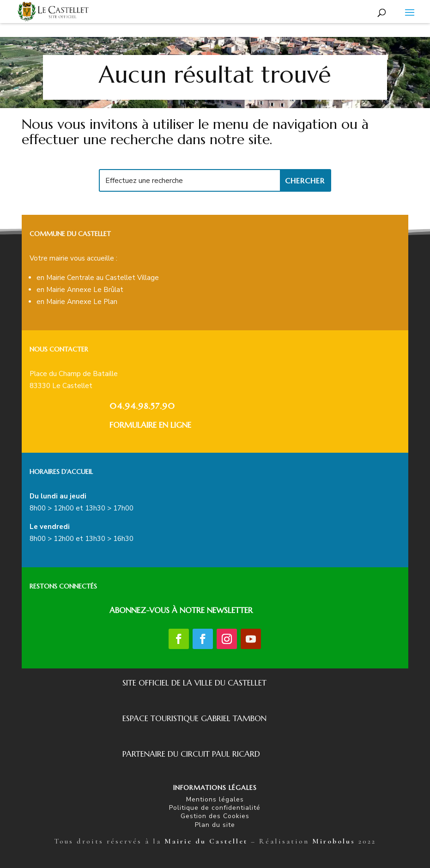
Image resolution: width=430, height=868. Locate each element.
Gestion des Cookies (215, 816)
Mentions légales (215, 799)
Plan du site (215, 825)
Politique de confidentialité (215, 808)
